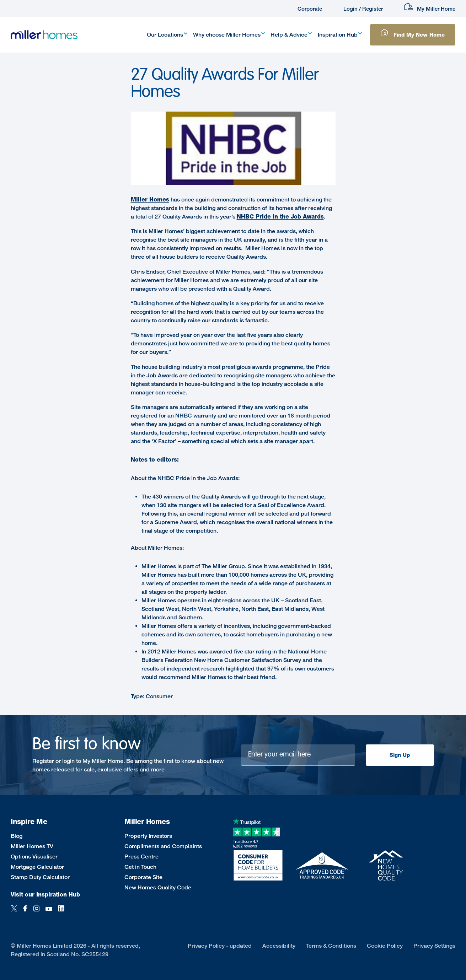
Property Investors (148, 836)
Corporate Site (143, 877)
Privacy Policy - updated (220, 946)
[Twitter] (14, 912)
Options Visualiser (34, 857)
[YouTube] (49, 912)
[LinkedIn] (61, 912)
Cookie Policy (385, 946)
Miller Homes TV (32, 846)
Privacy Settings (434, 946)
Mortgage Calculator (37, 867)
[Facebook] (25, 912)
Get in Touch (140, 867)
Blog (17, 836)
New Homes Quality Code (158, 887)
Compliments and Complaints (163, 846)
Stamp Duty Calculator (40, 877)
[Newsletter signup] (298, 755)
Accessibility (279, 946)
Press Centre (141, 857)
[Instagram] (36, 912)
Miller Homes (150, 200)
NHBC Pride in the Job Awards (280, 217)
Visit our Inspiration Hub (45, 895)
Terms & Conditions (331, 946)
